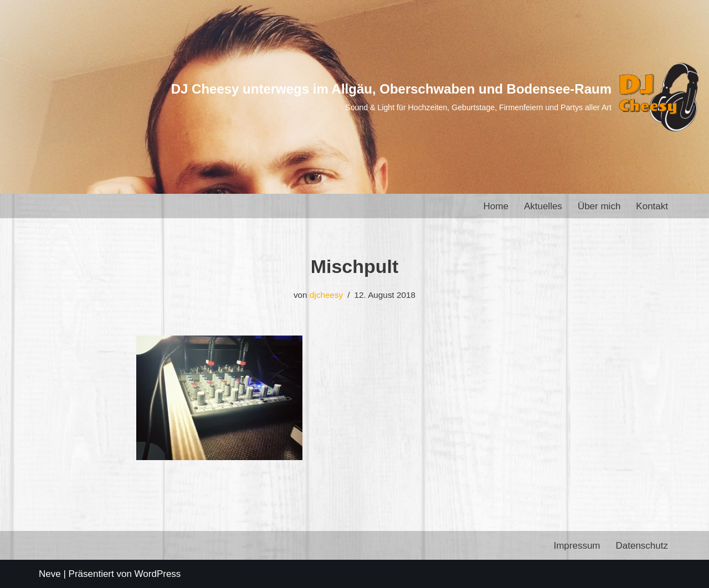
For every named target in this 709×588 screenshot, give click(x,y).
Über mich (599, 206)
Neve (50, 574)
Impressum (577, 546)
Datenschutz (642, 546)
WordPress (158, 574)
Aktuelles (543, 206)
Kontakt (652, 206)
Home (496, 206)
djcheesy (326, 295)
